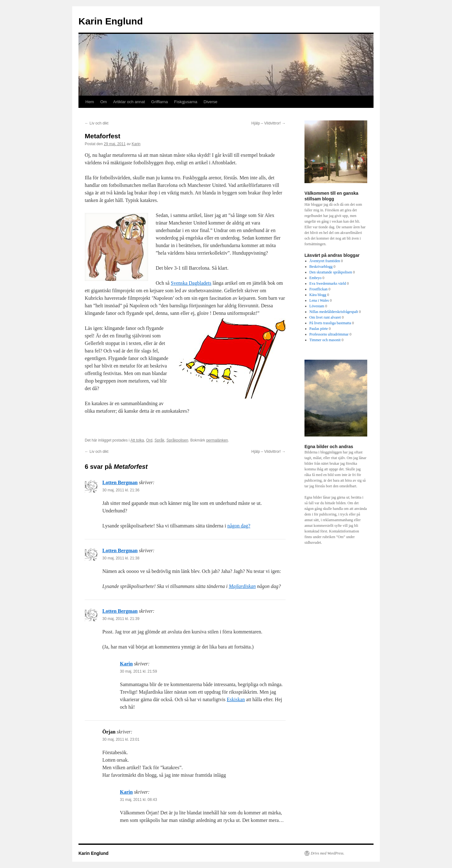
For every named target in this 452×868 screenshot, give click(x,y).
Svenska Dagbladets (191, 283)
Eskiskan (236, 699)
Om (103, 102)
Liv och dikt (97, 123)
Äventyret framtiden (325, 261)
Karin (136, 144)
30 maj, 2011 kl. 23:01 (121, 739)
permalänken (217, 440)
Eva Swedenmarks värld (328, 283)
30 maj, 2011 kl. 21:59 (138, 671)
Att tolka (137, 440)
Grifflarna (160, 102)
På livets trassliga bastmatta (330, 323)
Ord (149, 440)
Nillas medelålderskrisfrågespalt (334, 312)
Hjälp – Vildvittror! (269, 123)
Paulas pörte (319, 329)
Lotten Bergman (120, 482)
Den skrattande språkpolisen (331, 272)
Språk (159, 440)
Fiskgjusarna (186, 102)
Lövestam (317, 306)
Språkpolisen (177, 440)
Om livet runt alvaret (325, 317)
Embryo (316, 278)
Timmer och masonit (325, 340)
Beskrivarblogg (321, 267)
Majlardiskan (242, 586)
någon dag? (239, 526)
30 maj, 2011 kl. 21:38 (121, 558)
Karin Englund (111, 21)
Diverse (211, 102)
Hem (90, 102)
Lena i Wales (319, 300)
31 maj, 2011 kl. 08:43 (138, 800)
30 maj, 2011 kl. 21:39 (121, 619)
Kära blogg (318, 295)
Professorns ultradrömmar (329, 334)
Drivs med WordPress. (328, 853)
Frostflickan (319, 289)
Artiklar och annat (129, 102)
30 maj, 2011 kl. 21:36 (121, 490)
